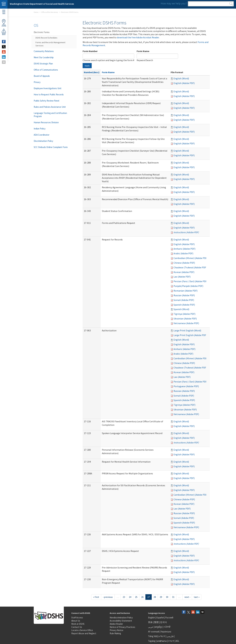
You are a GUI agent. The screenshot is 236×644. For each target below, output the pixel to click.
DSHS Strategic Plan (43, 64)
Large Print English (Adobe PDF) (190, 335)
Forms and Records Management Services (50, 44)
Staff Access (77, 618)
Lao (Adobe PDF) (182, 277)
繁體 (157, 622)
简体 (150, 622)
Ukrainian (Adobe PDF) (185, 319)
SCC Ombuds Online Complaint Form (51, 147)
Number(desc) (92, 72)
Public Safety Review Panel (46, 101)
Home (36, 12)
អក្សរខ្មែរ (158, 627)
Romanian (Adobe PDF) (186, 291)
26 (142, 597)
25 (136, 597)
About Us (76, 621)
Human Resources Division (46, 122)
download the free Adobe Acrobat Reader (138, 37)
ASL (177, 641)
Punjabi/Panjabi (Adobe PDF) (188, 286)
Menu (4, 12)
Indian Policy (40, 129)
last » (197, 597)
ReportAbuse (4, 32)
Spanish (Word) (181, 309)
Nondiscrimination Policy (121, 618)
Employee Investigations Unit (48, 88)
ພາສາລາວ (162, 641)
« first (96, 597)
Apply (87, 66)
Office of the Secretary (50, 12)
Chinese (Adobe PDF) (184, 263)
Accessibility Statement (121, 621)
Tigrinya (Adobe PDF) (184, 314)
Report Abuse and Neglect (84, 633)
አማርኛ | (162, 636)
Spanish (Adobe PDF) (184, 305)
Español (160, 618)
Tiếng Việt (153, 636)
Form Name (143, 51)
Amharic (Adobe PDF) (184, 249)
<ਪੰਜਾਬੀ (167, 627)
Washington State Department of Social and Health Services (42, 4)
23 (124, 597)
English (152, 618)
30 (167, 597)
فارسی (170, 636)
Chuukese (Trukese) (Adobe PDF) (190, 267)
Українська (166, 632)
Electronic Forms (42, 32)
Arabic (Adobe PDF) (183, 253)
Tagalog (152, 641)
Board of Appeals (42, 76)
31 (173, 597)
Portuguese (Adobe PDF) (186, 386)
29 (161, 597)
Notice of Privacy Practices (122, 627)
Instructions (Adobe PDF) (186, 232)
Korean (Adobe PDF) (184, 272)
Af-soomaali (154, 632)
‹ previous (108, 597)
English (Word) (181, 78)
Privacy (37, 82)
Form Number (90, 51)
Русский (169, 618)
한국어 (164, 622)
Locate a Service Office (82, 630)
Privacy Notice (116, 630)
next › (187, 597)
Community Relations (44, 51)
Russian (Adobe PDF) (184, 295)
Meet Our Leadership (44, 57)
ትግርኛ (171, 641)
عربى (151, 627)
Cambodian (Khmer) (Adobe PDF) (191, 258)
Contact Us (77, 627)
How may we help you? (174, 3)
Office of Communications (46, 70)
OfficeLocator (4, 23)
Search (231, 4)
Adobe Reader (116, 624)
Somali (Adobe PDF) (184, 300)
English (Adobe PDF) (184, 83)
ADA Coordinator (42, 135)
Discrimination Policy (43, 141)
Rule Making (115, 633)
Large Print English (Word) (187, 330)
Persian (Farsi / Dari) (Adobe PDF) (191, 281)
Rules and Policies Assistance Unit (50, 107)
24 (130, 597)
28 (155, 597)
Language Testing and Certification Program (50, 115)
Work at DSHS (78, 624)
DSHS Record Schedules (46, 38)
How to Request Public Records (49, 94)
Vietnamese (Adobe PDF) (186, 323)
